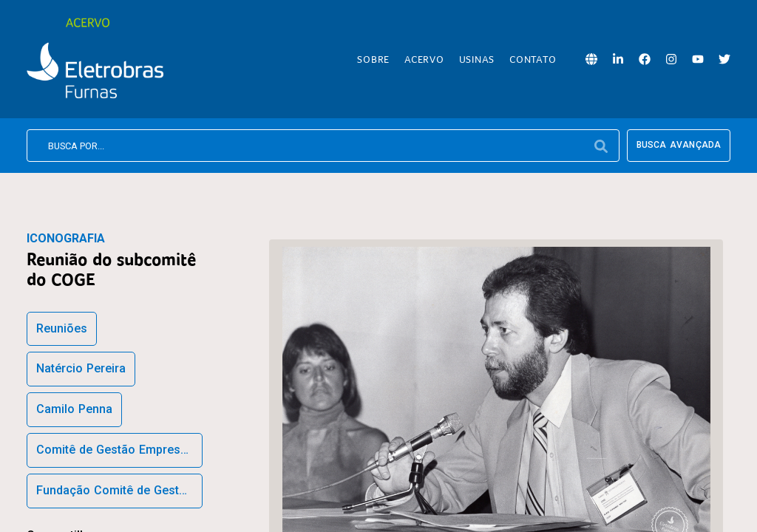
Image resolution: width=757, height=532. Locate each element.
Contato (533, 59)
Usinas (477, 59)
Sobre (373, 59)
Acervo (424, 59)
